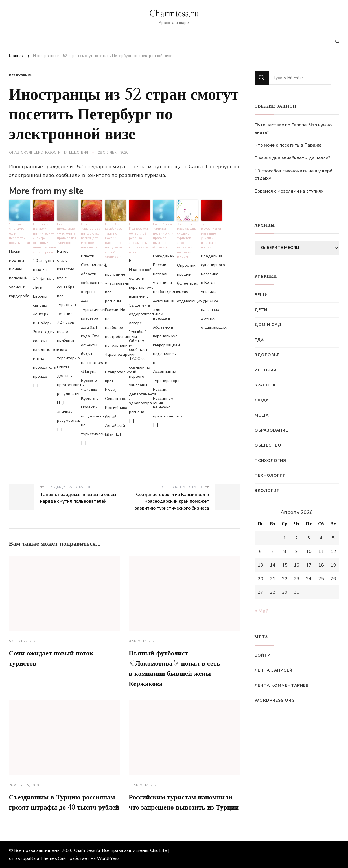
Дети (261, 310)
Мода (262, 415)
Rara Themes (44, 858)
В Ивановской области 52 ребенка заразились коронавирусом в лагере (140, 238)
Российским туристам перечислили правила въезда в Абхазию (163, 236)
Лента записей (273, 670)
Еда (259, 340)
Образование (271, 430)
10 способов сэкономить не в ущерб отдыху (293, 175)
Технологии (270, 475)
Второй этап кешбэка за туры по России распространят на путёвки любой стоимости (116, 241)
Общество (268, 445)
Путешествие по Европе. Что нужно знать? (293, 129)
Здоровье (267, 355)
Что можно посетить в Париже (288, 145)
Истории (266, 370)
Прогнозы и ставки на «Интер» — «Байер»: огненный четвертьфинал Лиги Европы (44, 238)
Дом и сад (268, 325)
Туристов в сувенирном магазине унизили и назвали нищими (212, 236)
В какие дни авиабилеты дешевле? (292, 158)
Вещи (261, 295)
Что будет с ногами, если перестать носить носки (19, 234)
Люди (262, 400)
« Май (262, 611)
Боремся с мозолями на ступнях (289, 191)
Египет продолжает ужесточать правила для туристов (67, 234)
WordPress (108, 858)
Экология (267, 491)
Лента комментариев (282, 686)
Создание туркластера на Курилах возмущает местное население (91, 236)
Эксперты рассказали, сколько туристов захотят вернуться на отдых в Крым (186, 241)
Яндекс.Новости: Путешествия (58, 152)
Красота (265, 385)
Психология (270, 461)
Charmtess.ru (174, 14)
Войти (263, 655)
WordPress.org (275, 700)
